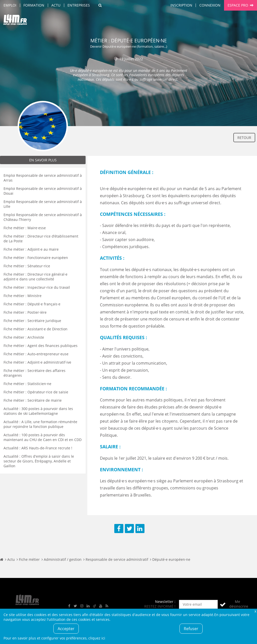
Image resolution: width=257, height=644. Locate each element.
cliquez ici (97, 638)
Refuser (191, 629)
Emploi (10, 5)
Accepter (66, 629)
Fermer (255, 611)
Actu (56, 5)
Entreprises (79, 5)
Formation (34, 5)
